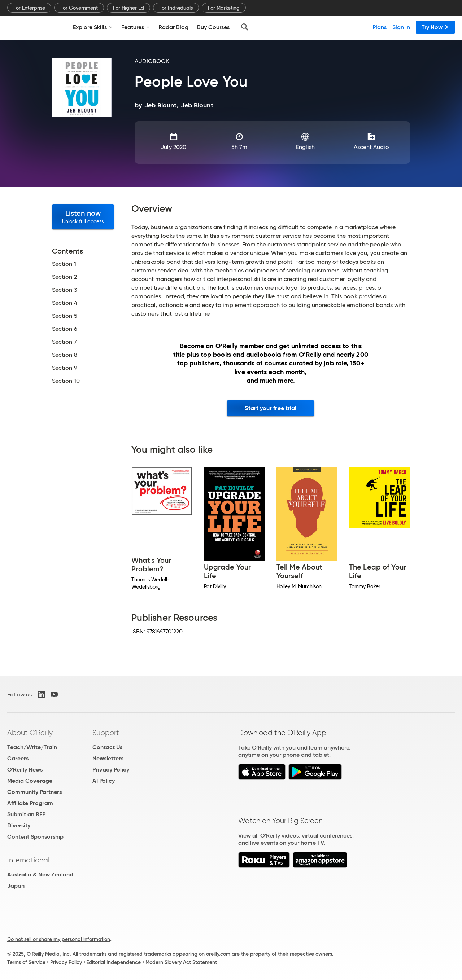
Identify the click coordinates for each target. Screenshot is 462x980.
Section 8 (65, 355)
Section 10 (66, 381)
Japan (16, 886)
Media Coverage (30, 781)
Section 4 (65, 303)
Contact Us (107, 747)
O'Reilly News (25, 770)
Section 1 (64, 264)
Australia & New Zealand (40, 874)
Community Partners (34, 792)
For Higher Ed (128, 8)
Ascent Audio (371, 147)
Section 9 (65, 368)
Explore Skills (93, 27)
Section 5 (65, 316)
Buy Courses (213, 27)
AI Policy (104, 781)
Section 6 (65, 329)
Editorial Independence (114, 962)
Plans (380, 27)
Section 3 (65, 290)
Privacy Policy (111, 770)
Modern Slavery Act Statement (181, 962)
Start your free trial (271, 408)
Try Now (435, 27)
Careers (18, 758)
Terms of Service (26, 962)
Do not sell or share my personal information (59, 939)
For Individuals (176, 8)
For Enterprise (29, 8)
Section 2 (64, 277)
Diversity (19, 825)
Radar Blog (173, 27)
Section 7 (64, 342)
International (28, 860)
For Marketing (224, 8)
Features (136, 27)
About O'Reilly (30, 733)
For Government (79, 8)
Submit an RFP (26, 814)
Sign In (401, 27)
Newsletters (108, 758)
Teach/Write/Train (32, 747)
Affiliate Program (30, 803)
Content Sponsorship (35, 837)
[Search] (245, 27)
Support (106, 733)
